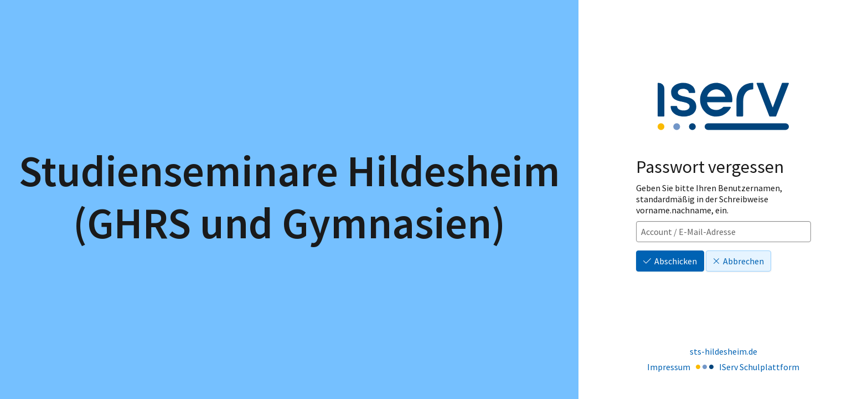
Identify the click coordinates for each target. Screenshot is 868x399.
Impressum (669, 367)
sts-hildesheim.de (724, 351)
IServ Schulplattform (759, 367)
